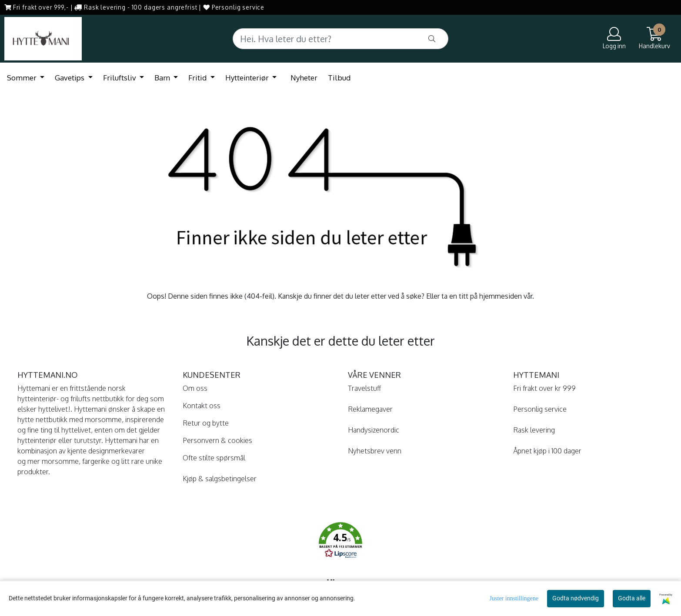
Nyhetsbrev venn (375, 451)
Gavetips (70, 78)
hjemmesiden (501, 296)
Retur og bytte (206, 423)
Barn (163, 78)
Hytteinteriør (248, 78)
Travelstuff (364, 388)
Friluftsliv (120, 78)
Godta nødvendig (576, 598)
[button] (340, 542)
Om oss (195, 388)
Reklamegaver (370, 409)
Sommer (23, 78)
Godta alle (632, 598)
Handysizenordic (374, 430)
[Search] (340, 39)
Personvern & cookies (217, 440)
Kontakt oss (202, 406)
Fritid (198, 78)
